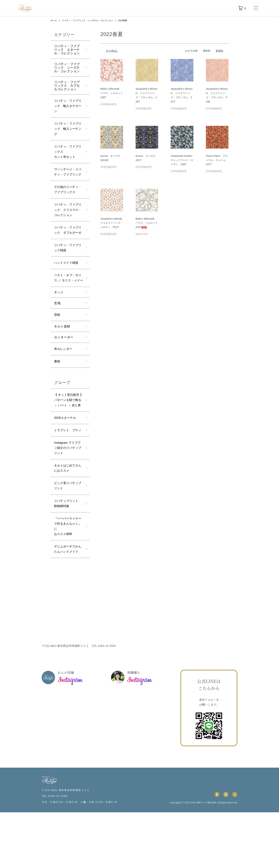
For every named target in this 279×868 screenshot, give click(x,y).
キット (59, 320)
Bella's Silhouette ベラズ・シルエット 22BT (113, 93)
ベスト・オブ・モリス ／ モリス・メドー (68, 303)
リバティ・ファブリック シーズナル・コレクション (88, 20)
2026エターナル (66, 458)
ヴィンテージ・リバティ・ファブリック (67, 177)
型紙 (57, 343)
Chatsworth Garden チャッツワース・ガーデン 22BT (183, 160)
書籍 (57, 390)
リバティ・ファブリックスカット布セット (67, 154)
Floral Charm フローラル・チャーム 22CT (217, 160)
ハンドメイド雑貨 (67, 284)
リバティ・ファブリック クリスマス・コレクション (67, 225)
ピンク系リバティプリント (67, 534)
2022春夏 (123, 20)
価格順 (207, 51)
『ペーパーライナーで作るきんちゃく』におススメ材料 (67, 575)
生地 (57, 331)
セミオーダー (64, 365)
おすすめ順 (191, 51)
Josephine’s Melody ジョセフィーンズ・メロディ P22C (113, 223)
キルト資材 (62, 354)
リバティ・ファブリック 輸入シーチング (67, 130)
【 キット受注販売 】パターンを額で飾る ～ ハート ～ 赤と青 (68, 434)
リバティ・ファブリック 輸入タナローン (67, 106)
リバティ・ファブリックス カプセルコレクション (67, 86)
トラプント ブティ (67, 474)
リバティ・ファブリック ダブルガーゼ (67, 248)
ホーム (54, 20)
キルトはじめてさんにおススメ (67, 516)
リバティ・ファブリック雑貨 (67, 269)
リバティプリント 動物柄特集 (69, 552)
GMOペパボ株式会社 (206, 858)
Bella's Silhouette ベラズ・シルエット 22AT (148, 223)
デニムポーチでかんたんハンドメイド (67, 602)
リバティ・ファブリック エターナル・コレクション (67, 50)
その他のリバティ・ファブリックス (67, 201)
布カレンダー (64, 377)
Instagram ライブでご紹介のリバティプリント (68, 495)
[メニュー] (256, 8)
